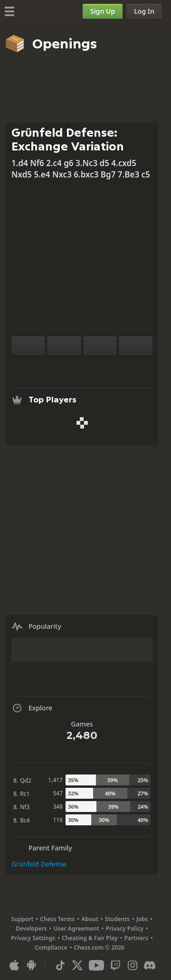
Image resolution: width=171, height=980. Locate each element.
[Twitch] (115, 965)
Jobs (142, 919)
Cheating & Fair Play (90, 938)
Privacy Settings (33, 938)
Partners (136, 938)
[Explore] (82, 367)
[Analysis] (67, 367)
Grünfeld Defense (39, 864)
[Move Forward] (136, 346)
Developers (31, 929)
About (90, 919)
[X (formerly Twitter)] (77, 965)
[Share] (113, 367)
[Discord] (150, 965)
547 (58, 793)
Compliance (51, 947)
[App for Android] (31, 965)
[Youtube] (96, 965)
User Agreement (76, 929)
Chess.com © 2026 (99, 947)
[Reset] (64, 346)
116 (58, 820)
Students (117, 919)
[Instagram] (133, 965)
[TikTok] (60, 965)
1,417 (55, 780)
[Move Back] (100, 346)
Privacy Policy (125, 929)
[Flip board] (28, 346)
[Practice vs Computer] (52, 367)
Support (23, 919)
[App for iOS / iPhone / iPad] (14, 965)
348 (58, 807)
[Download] (97, 367)
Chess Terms (57, 919)
